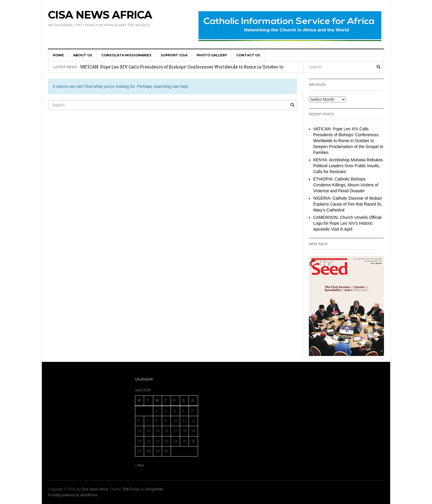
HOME (58, 55)
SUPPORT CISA (174, 55)
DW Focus (131, 489)
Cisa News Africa (100, 15)
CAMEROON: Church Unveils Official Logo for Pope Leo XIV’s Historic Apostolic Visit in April (347, 223)
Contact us (248, 55)
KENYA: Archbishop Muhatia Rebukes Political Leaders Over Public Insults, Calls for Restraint (348, 166)
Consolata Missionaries (126, 55)
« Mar (140, 465)
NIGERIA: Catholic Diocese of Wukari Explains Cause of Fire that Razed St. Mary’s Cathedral (348, 204)
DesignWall (154, 489)
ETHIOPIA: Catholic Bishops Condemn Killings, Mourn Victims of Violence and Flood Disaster (346, 185)
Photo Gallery (212, 55)
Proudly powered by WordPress (73, 495)
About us (83, 55)
